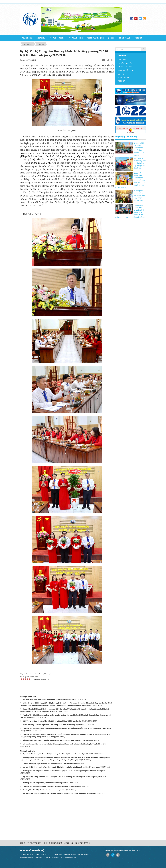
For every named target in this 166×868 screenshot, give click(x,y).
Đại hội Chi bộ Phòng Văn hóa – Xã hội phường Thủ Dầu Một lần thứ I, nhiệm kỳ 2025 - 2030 (58, 754)
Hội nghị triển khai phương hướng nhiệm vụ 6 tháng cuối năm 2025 (49, 699)
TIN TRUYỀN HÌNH (76, 38)
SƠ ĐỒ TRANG (124, 38)
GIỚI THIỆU (41, 38)
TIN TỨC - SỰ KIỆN (57, 38)
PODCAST (138, 38)
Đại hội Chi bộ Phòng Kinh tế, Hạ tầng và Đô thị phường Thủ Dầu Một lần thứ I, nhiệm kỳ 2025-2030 (61, 767)
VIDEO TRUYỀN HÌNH (95, 38)
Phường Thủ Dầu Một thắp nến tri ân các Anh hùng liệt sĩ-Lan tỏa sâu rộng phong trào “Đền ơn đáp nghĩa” (64, 771)
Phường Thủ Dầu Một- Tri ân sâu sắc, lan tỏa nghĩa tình (44, 790)
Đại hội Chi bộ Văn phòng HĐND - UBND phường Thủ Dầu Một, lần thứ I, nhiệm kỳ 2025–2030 (59, 793)
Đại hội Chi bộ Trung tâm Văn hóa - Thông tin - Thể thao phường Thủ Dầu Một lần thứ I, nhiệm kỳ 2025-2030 (65, 777)
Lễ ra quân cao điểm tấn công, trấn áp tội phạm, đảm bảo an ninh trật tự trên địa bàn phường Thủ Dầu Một (64, 744)
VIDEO (67, 843)
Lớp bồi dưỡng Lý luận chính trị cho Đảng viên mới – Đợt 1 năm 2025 (49, 763)
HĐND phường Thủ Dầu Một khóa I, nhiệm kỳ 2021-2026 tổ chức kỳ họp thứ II (53, 725)
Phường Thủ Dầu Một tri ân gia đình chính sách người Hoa (46, 783)
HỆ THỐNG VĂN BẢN (54, 843)
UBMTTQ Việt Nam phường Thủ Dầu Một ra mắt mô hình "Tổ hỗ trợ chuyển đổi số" (55, 721)
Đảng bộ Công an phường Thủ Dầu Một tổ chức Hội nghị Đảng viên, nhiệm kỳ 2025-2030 (57, 740)
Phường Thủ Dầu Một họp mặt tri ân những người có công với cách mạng (51, 786)
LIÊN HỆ (111, 38)
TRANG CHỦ (27, 38)
